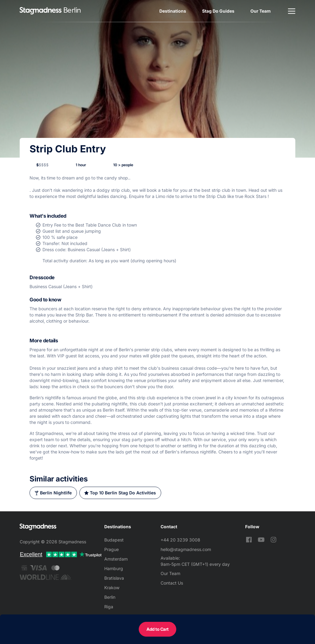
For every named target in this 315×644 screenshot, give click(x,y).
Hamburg (114, 568)
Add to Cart (157, 629)
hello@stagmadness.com (186, 549)
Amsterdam (116, 559)
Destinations (173, 11)
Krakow (112, 588)
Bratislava (114, 578)
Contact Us (172, 583)
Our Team (261, 11)
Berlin (110, 597)
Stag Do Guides (218, 11)
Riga (109, 607)
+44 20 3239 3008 (180, 540)
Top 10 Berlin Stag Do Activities (123, 493)
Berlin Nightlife (56, 493)
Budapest (114, 540)
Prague (112, 549)
